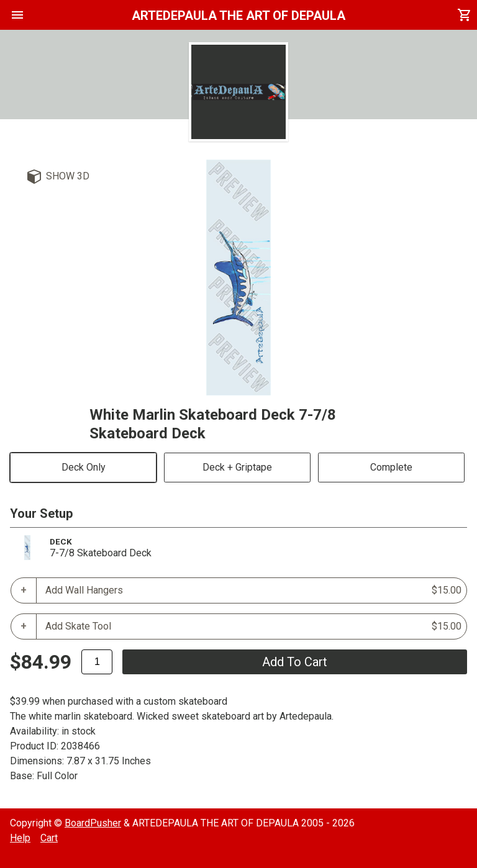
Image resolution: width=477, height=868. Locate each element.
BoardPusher (93, 823)
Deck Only (84, 467)
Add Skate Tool (253, 626)
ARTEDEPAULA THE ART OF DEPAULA (238, 16)
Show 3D (68, 176)
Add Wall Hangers (253, 590)
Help (20, 838)
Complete (391, 467)
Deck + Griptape (237, 467)
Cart (49, 838)
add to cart (295, 662)
